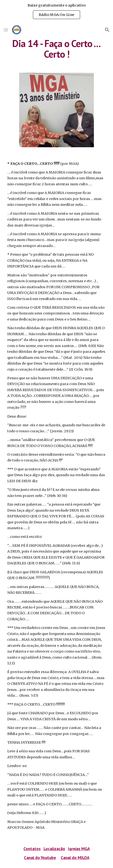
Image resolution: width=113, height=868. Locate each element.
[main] (56, 49)
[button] (6, 30)
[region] (56, 12)
